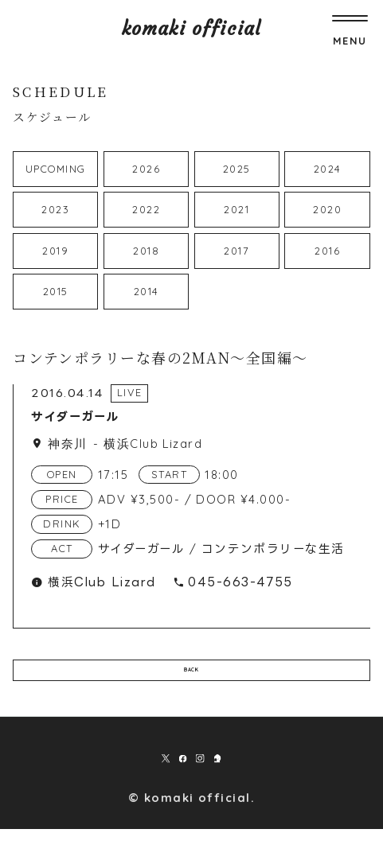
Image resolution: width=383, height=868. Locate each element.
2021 (236, 209)
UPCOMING (56, 169)
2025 (237, 169)
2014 (147, 291)
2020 (327, 209)
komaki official (191, 28)
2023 (55, 209)
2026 (146, 169)
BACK (192, 683)
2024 (328, 169)
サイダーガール (75, 416)
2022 (146, 209)
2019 (55, 251)
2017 (236, 251)
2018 (146, 251)
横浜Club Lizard (153, 444)
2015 (56, 291)
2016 (327, 251)
